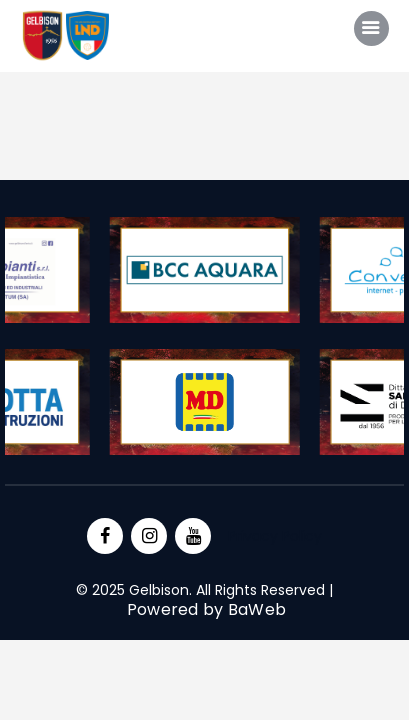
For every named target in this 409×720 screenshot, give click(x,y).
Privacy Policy (275, 536)
